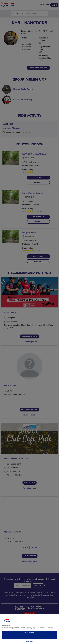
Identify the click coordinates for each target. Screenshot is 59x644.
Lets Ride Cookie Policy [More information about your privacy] (30, 629)
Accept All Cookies (30, 633)
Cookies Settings (29, 641)
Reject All (29, 637)
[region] (29, 629)
